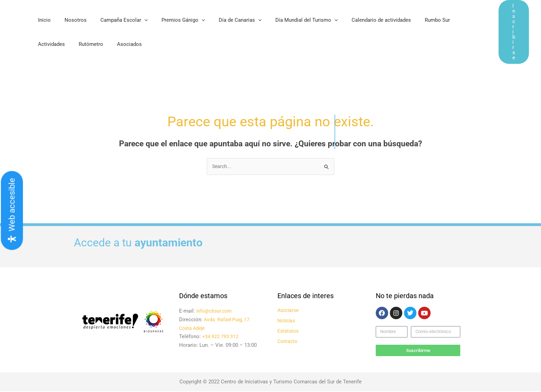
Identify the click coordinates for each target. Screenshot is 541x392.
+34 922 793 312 (221, 337)
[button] (514, 32)
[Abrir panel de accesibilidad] (12, 211)
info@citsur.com (215, 312)
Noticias (287, 321)
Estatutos (289, 332)
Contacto (288, 342)
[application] (136, 20)
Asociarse (289, 311)
